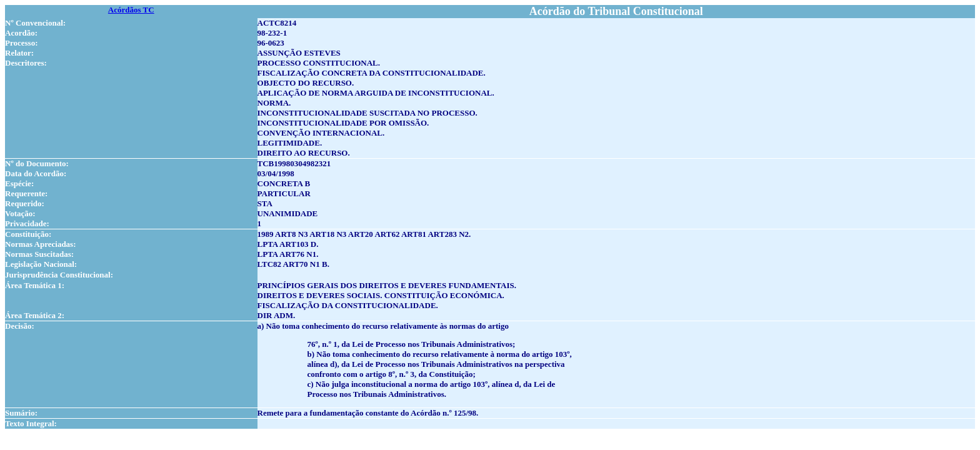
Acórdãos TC (131, 10)
